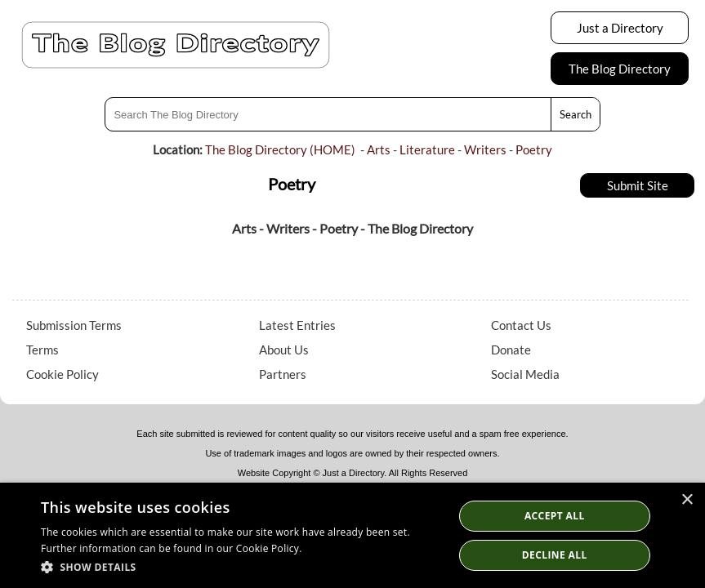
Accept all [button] (555, 516)
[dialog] (352, 535)
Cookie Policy (62, 374)
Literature (427, 149)
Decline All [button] (555, 555)
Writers (485, 149)
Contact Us (521, 325)
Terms (42, 350)
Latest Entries (297, 325)
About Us (284, 350)
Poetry (534, 149)
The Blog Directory (620, 69)
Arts (379, 149)
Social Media (525, 374)
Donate (511, 350)
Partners (283, 374)
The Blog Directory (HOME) (280, 149)
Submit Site (638, 185)
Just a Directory (620, 28)
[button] (241, 566)
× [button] (687, 500)
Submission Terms (74, 325)
